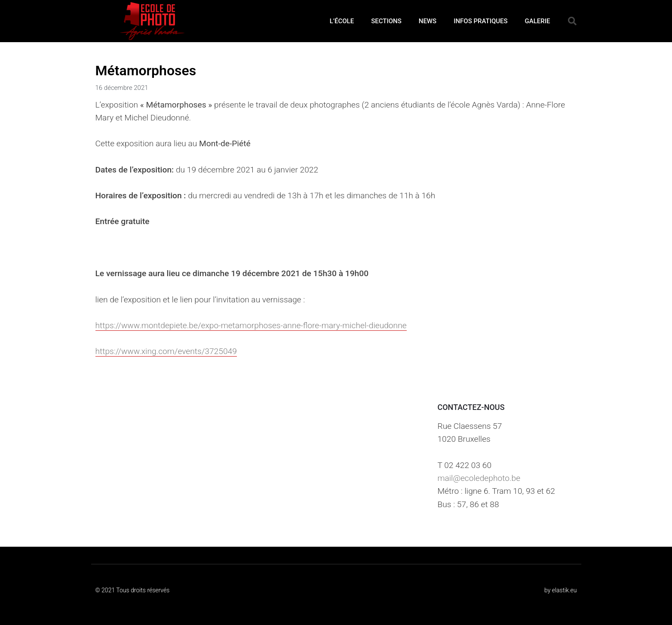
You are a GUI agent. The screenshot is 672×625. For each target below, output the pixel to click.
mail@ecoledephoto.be (479, 478)
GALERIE (538, 21)
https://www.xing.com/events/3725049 (166, 351)
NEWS (428, 21)
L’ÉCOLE (342, 21)
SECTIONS (386, 21)
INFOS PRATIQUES (480, 21)
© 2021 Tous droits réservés (133, 590)
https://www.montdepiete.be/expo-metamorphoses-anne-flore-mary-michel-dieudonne (251, 325)
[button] (572, 21)
